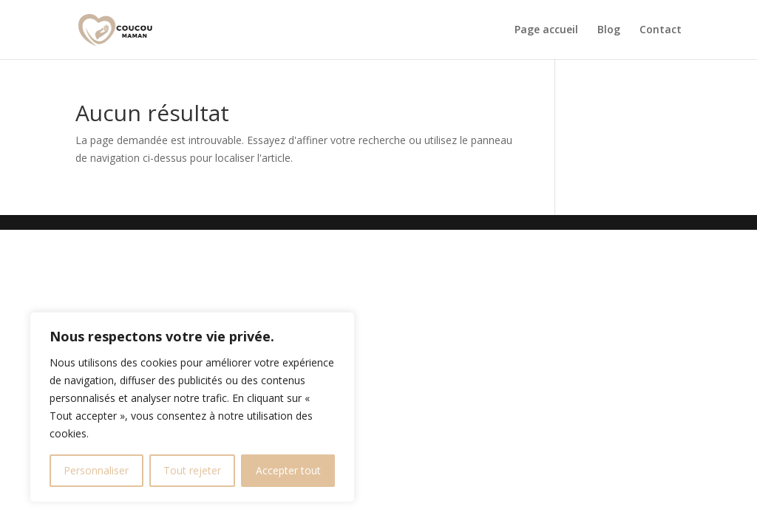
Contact (661, 30)
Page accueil (546, 30)
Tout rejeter (192, 470)
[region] (192, 407)
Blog (609, 30)
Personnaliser (96, 470)
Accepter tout (288, 470)
